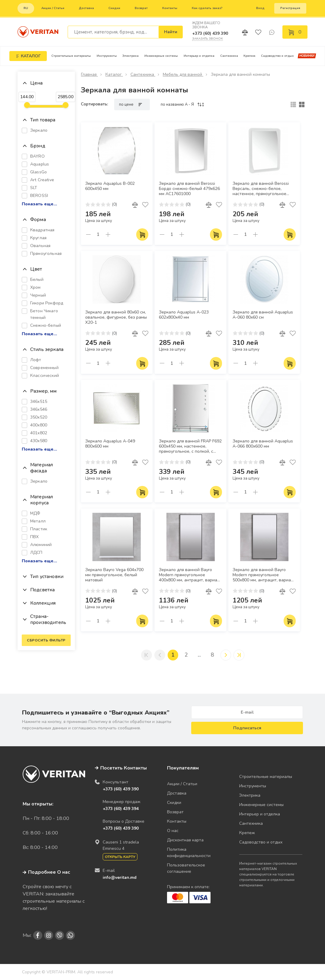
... (199, 655)
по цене (132, 104)
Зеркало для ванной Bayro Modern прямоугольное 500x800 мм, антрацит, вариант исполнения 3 (264, 575)
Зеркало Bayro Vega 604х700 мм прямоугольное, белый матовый (114, 575)
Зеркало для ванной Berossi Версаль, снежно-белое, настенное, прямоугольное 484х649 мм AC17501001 (261, 189)
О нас (173, 831)
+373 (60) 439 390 (210, 33)
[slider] (27, 105)
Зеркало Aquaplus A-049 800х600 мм (110, 444)
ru (26, 8)
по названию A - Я (183, 104)
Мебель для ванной (183, 74)
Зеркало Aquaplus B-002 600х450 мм (110, 186)
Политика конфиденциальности (189, 853)
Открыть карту (120, 857)
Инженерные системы (161, 56)
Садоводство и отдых (277, 56)
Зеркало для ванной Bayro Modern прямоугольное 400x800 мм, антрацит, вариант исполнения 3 (190, 575)
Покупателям (183, 768)
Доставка (86, 8)
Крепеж (249, 56)
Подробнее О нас (46, 872)
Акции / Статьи (53, 8)
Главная (89, 74)
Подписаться (247, 728)
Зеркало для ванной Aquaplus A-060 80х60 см (263, 315)
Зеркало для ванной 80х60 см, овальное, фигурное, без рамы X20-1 (116, 317)
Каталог (114, 74)
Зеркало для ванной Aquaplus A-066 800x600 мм (263, 444)
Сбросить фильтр (46, 640)
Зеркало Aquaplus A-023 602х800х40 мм (184, 315)
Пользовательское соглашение (186, 868)
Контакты (170, 8)
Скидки (114, 8)
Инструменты (107, 56)
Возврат (141, 8)
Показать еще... (39, 204)
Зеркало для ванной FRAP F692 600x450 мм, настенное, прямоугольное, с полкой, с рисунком (190, 447)
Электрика (130, 56)
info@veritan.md (120, 877)
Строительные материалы (71, 56)
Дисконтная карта (185, 840)
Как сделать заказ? (207, 8)
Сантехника (229, 56)
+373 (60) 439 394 (121, 809)
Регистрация (290, 8)
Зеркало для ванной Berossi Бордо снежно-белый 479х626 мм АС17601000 (189, 189)
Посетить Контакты (124, 768)
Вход (260, 8)
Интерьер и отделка (199, 56)
